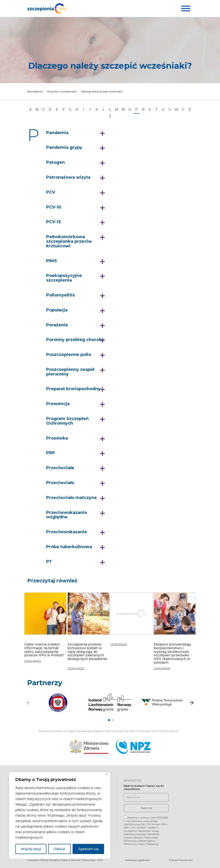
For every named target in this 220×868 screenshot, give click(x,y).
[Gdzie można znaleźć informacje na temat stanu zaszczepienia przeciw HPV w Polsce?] (45, 629)
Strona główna (35, 92)
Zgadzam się (88, 849)
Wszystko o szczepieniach (62, 92)
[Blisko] (107, 774)
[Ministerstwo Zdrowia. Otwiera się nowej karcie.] (89, 746)
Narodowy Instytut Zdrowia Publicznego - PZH (76, 859)
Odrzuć (59, 849)
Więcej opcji (31, 849)
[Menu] (185, 8)
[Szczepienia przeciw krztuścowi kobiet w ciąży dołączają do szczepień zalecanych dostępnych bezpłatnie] (89, 633)
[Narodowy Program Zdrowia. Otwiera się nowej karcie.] (133, 746)
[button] (77, 133)
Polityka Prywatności (181, 859)
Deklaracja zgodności (137, 859)
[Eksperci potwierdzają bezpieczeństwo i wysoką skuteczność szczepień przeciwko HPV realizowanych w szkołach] (175, 633)
